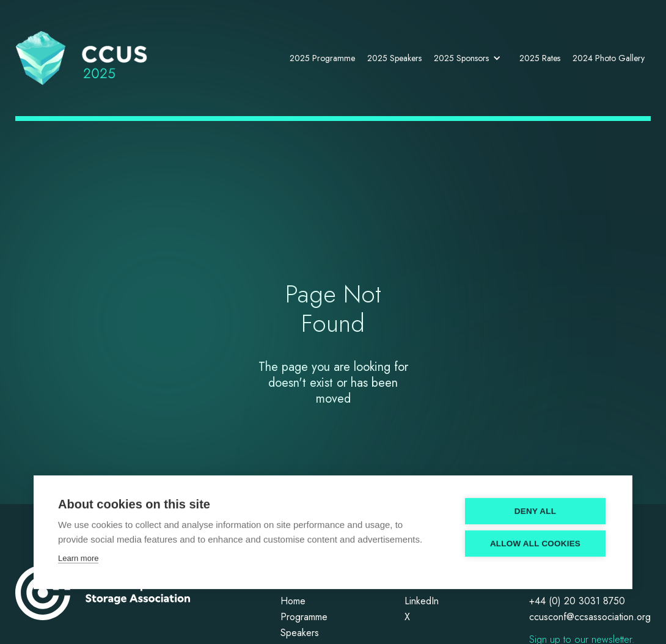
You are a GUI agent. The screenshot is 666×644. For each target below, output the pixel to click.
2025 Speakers (394, 58)
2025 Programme (322, 58)
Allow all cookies (535, 545)
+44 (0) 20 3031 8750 (577, 602)
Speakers (300, 633)
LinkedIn (422, 602)
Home (293, 602)
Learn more (78, 559)
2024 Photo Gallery (609, 58)
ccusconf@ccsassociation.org (590, 617)
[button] (470, 58)
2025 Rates (540, 58)
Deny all (535, 512)
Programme (304, 617)
